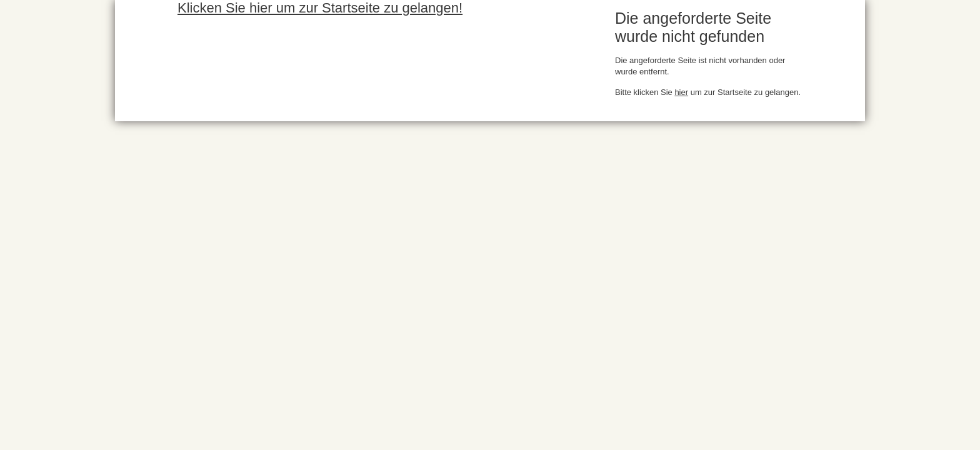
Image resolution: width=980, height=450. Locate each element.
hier (681, 92)
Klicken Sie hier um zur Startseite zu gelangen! (320, 8)
